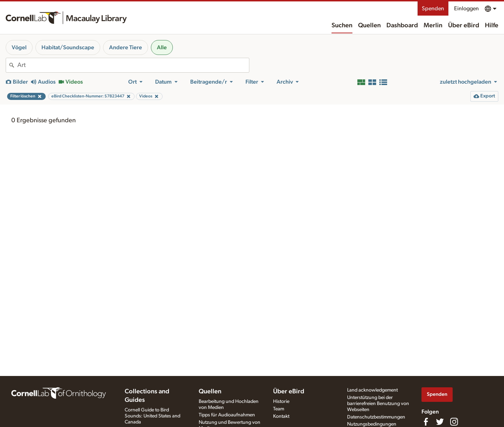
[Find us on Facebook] (426, 422)
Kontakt (281, 416)
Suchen (342, 26)
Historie (281, 401)
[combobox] (133, 65)
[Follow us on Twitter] (440, 422)
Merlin (433, 26)
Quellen (369, 26)
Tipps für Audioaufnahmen (227, 415)
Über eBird (464, 26)
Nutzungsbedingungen (372, 424)
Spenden (433, 9)
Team (279, 409)
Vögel (19, 47)
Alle (162, 47)
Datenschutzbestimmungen (376, 417)
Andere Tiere (126, 47)
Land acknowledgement (372, 390)
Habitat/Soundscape (68, 47)
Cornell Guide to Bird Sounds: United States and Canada (152, 416)
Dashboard (402, 26)
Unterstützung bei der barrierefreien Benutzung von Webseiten (378, 404)
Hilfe (492, 26)
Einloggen (466, 9)
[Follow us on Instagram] (454, 422)
